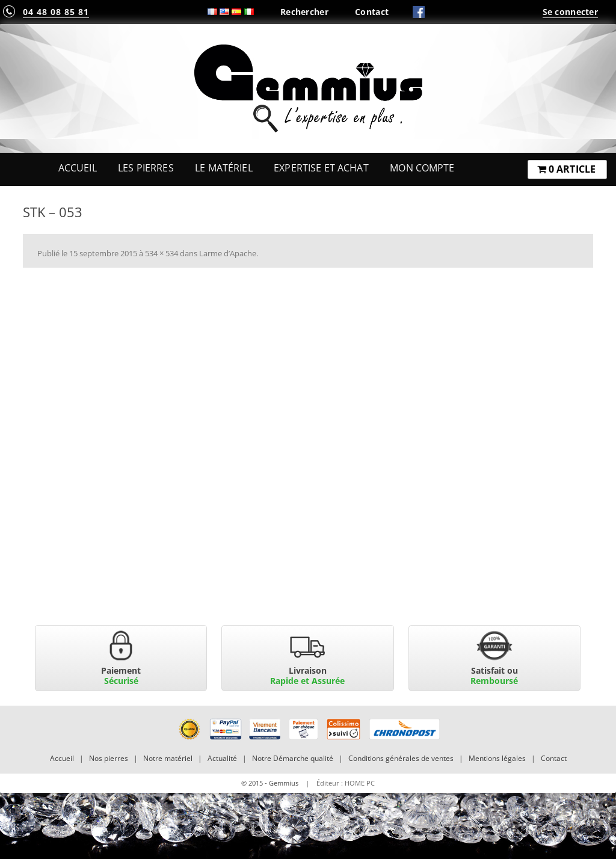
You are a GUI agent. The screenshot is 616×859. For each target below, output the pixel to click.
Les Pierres (146, 168)
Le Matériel (224, 168)
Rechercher (304, 12)
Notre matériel (168, 758)
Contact (372, 12)
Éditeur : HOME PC (346, 783)
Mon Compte (422, 168)
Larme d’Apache (228, 253)
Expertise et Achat (321, 168)
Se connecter (570, 12)
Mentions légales (497, 758)
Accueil (78, 168)
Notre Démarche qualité (293, 758)
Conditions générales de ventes (401, 758)
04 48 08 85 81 (56, 12)
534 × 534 (162, 253)
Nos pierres (109, 758)
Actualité (222, 758)
